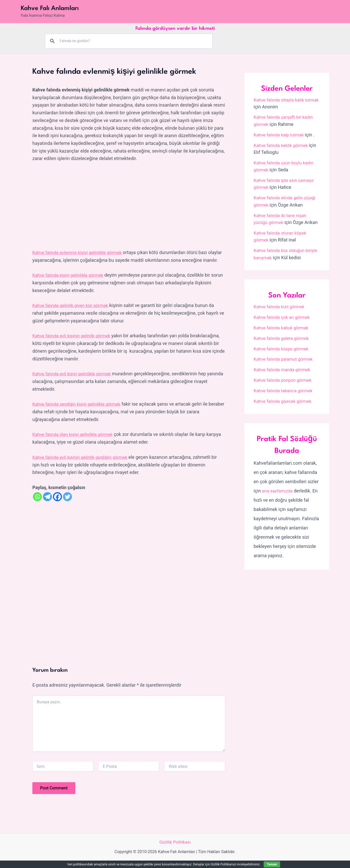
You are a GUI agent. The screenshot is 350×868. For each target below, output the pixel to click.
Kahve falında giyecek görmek (284, 398)
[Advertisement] (129, 206)
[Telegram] (47, 504)
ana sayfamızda (278, 488)
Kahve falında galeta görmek (283, 336)
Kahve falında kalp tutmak (280, 134)
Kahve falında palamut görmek (285, 357)
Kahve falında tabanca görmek (285, 388)
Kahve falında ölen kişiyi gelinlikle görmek (75, 442)
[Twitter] (67, 504)
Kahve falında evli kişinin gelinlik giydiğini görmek (83, 464)
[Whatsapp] (37, 504)
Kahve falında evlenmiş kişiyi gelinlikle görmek (80, 252)
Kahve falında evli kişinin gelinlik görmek (74, 343)
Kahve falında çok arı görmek (283, 315)
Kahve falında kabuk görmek (283, 326)
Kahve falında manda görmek (284, 367)
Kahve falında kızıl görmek (281, 305)
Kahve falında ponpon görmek (284, 377)
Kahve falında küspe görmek (283, 346)
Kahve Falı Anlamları (50, 8)
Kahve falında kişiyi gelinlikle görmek (70, 283)
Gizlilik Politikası (175, 849)
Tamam (272, 864)
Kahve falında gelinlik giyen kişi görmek (73, 313)
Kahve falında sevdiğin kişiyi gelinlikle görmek (79, 411)
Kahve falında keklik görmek (282, 145)
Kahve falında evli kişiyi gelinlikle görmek (74, 381)
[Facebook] (57, 504)
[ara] (128, 41)
